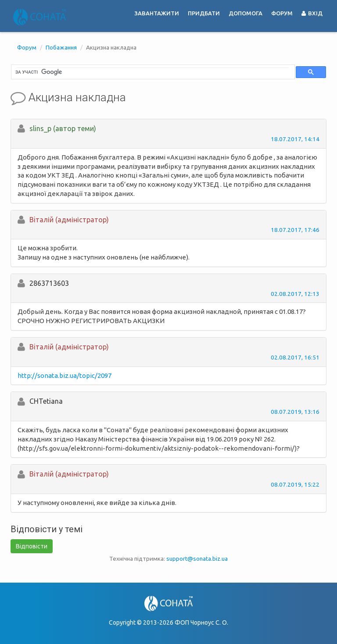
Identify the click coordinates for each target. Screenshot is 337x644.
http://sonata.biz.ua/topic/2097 (65, 375)
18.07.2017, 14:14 (295, 139)
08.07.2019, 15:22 (295, 484)
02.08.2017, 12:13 (295, 294)
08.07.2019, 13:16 (295, 412)
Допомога (246, 13)
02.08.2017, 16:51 (295, 357)
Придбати (204, 13)
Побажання (61, 47)
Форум (282, 13)
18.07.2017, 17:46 (295, 230)
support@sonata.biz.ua (197, 559)
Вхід (312, 13)
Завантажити (157, 13)
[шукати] (152, 72)
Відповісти (32, 546)
